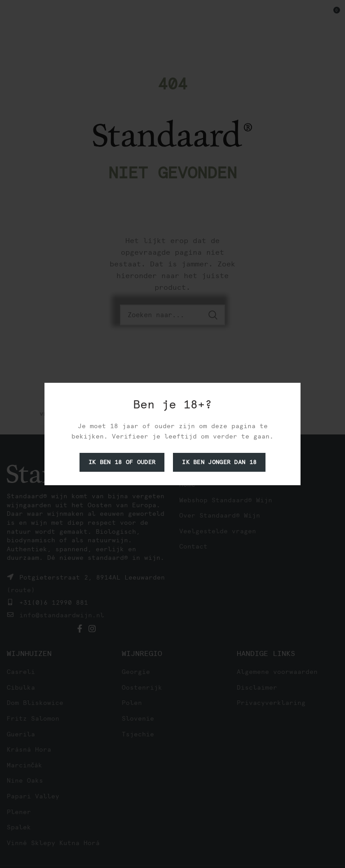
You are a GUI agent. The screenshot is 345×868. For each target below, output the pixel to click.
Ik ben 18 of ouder (122, 462)
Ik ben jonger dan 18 (219, 462)
